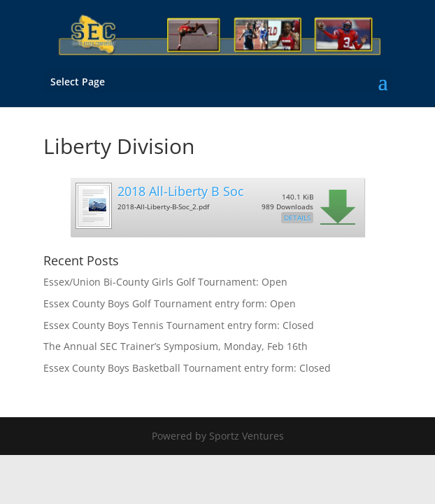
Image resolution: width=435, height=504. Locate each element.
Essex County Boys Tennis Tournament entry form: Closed (179, 325)
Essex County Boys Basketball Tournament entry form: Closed (187, 368)
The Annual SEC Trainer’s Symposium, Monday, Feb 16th (176, 346)
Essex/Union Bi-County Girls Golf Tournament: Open (165, 282)
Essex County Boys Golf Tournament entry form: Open (170, 303)
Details (297, 218)
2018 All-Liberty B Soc (181, 191)
